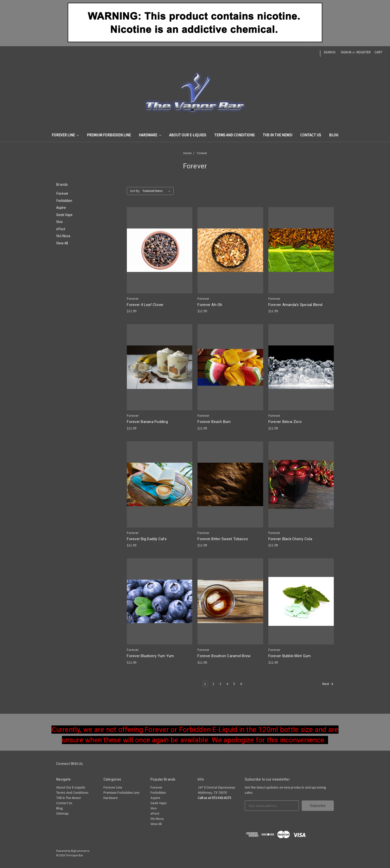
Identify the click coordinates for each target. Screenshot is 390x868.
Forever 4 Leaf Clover (145, 305)
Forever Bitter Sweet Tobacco (223, 539)
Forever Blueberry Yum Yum (150, 656)
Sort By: (135, 191)
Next (328, 684)
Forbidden (64, 201)
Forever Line (65, 135)
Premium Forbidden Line (109, 135)
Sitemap (62, 813)
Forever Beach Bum (214, 422)
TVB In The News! (277, 135)
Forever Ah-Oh (210, 305)
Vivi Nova (63, 236)
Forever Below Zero (285, 422)
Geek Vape (64, 215)
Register (364, 52)
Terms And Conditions (234, 135)
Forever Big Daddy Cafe (147, 539)
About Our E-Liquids (188, 135)
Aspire (61, 208)
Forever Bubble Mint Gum (290, 656)
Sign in (346, 52)
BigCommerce (80, 851)
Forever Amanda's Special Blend (295, 305)
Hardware (150, 135)
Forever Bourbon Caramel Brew (224, 656)
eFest (61, 229)
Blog (334, 135)
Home (187, 153)
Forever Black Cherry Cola (290, 539)
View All (62, 243)
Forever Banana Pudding (147, 422)
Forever (202, 153)
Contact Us (311, 135)
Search (329, 52)
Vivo (59, 222)
